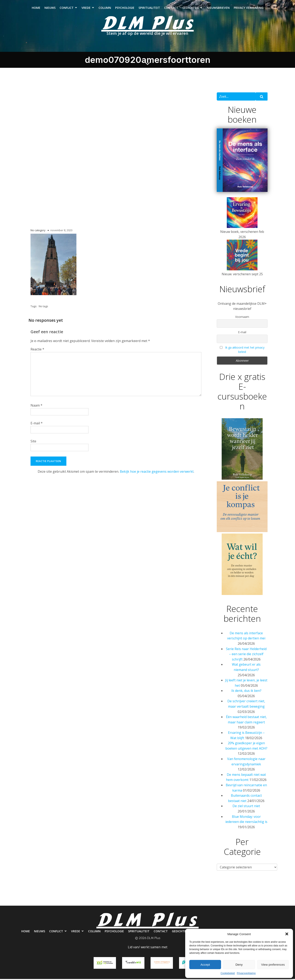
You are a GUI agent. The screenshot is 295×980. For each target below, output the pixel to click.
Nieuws (50, 8)
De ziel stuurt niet (246, 807)
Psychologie (125, 8)
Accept (205, 965)
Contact (171, 8)
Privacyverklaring (246, 973)
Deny (239, 965)
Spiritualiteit (149, 8)
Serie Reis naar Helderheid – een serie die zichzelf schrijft (246, 655)
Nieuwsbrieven (218, 8)
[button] (287, 934)
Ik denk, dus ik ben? (246, 692)
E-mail (37, 424)
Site (33, 442)
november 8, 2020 (61, 231)
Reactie (37, 350)
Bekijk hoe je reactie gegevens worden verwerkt (157, 473)
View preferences (273, 965)
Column (105, 8)
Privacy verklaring (249, 8)
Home (36, 8)
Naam (36, 407)
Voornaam (242, 318)
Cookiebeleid (228, 973)
